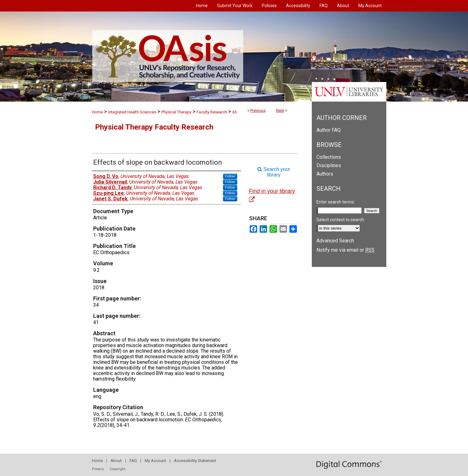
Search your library (274, 172)
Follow (230, 176)
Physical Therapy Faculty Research (154, 127)
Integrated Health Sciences (132, 112)
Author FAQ (329, 130)
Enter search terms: (336, 202)
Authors (325, 174)
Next (280, 110)
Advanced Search (335, 241)
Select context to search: (341, 220)
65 (234, 112)
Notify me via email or (345, 250)
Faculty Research (212, 112)
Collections (329, 157)
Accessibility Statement (195, 461)
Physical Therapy (176, 112)
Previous (258, 110)
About (116, 461)
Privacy (98, 469)
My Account (155, 461)
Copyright (117, 469)
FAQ (133, 461)
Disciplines (329, 165)
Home (97, 112)
